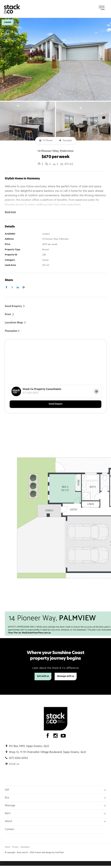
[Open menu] (102, 8)
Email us (14, 764)
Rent (8, 814)
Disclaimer (25, 847)
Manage (10, 806)
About (9, 821)
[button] (10, 314)
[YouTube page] (63, 737)
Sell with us (43, 676)
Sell (7, 790)
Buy (7, 798)
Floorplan (66, 140)
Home (7, 847)
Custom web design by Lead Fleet (49, 853)
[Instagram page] (56, 737)
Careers (10, 829)
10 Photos (46, 140)
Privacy (15, 847)
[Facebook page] (48, 737)
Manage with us (66, 676)
